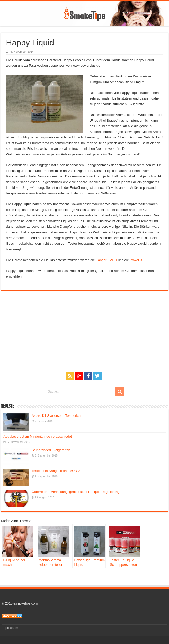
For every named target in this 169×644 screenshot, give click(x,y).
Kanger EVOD (106, 260)
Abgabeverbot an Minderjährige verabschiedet (38, 436)
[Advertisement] (84, 333)
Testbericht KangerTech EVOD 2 (56, 471)
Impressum (10, 628)
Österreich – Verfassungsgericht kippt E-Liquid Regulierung (75, 492)
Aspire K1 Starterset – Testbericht (56, 416)
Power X (136, 260)
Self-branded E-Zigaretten (51, 450)
